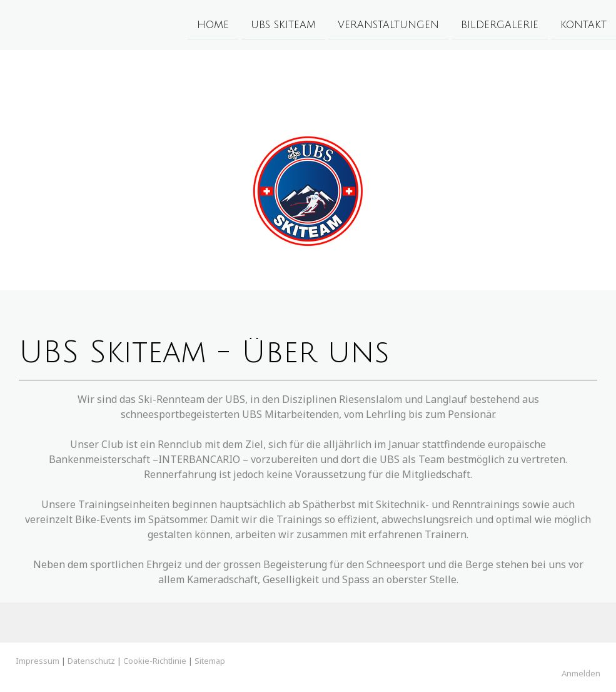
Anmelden (581, 673)
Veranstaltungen (388, 24)
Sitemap (210, 661)
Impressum (38, 661)
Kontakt (583, 24)
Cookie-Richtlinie (155, 661)
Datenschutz (91, 661)
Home (213, 24)
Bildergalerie (500, 24)
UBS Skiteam (283, 24)
